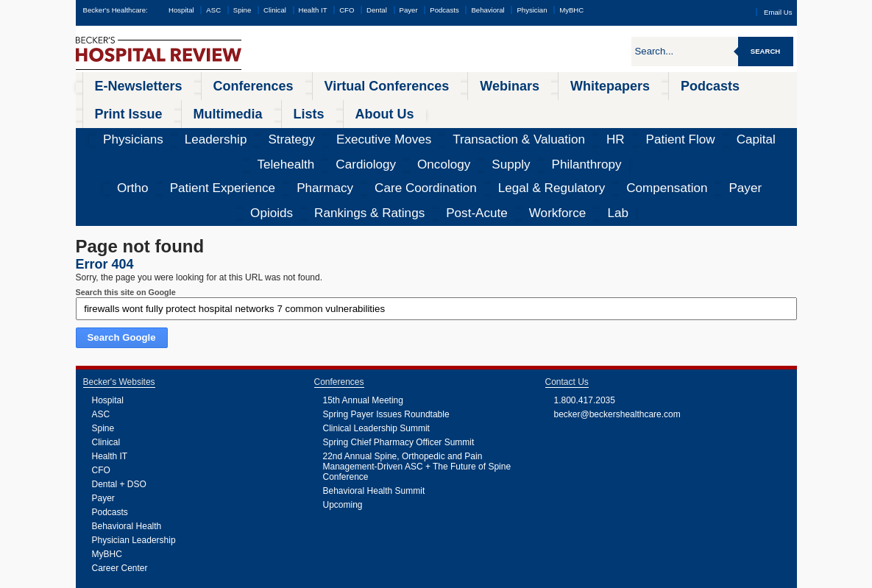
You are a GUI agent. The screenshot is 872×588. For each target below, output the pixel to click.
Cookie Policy (308, 577)
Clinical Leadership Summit (376, 342)
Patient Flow (469, 107)
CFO (347, 10)
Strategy (213, 107)
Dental (377, 10)
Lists (699, 84)
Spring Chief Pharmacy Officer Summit (399, 356)
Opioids (546, 129)
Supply (710, 107)
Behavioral (488, 10)
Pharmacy (231, 129)
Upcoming (343, 419)
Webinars (372, 84)
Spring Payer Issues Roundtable (386, 328)
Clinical (275, 10)
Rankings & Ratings (610, 129)
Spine (242, 10)
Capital (518, 107)
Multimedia (643, 84)
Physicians (110, 107)
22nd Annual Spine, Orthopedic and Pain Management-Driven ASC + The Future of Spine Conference (417, 380)
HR (426, 107)
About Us (752, 84)
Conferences (196, 84)
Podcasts (444, 10)
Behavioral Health (127, 440)
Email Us (778, 12)
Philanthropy (760, 107)
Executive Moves (274, 107)
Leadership (164, 107)
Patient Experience (163, 129)
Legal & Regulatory (380, 129)
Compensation (456, 129)
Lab (772, 129)
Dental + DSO (119, 398)
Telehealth (564, 107)
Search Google (122, 251)
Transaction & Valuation (364, 107)
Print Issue (574, 84)
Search (766, 51)
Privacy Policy (267, 577)
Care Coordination (297, 129)
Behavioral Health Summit (374, 405)
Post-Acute (681, 129)
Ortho (105, 129)
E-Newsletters (117, 84)
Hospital (181, 10)
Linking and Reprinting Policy (369, 577)
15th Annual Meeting (363, 314)
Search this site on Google (126, 206)
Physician (532, 10)
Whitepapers (441, 84)
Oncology (667, 107)
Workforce (733, 129)
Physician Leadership (134, 454)
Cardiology (616, 107)
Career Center (120, 482)
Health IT (313, 10)
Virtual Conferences (287, 84)
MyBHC (571, 10)
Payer (409, 10)
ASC (213, 10)
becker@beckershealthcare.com (617, 328)
